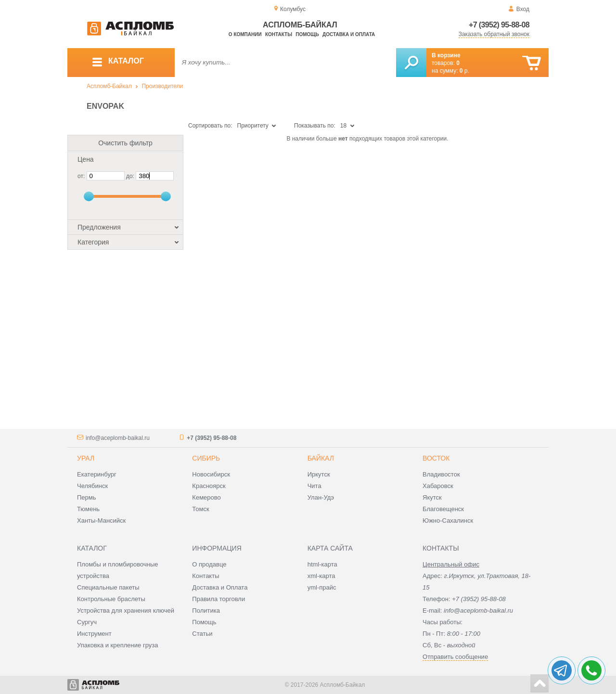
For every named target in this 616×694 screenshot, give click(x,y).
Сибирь (206, 458)
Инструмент (94, 634)
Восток (436, 458)
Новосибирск (211, 474)
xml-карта (321, 576)
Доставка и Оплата (220, 587)
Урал (86, 458)
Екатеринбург (97, 474)
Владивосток (441, 474)
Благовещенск (443, 509)
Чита (314, 486)
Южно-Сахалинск (448, 520)
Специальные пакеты (108, 587)
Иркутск (319, 474)
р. (464, 71)
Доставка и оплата (349, 34)
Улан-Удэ (321, 497)
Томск (200, 509)
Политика (206, 610)
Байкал (321, 458)
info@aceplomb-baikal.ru (118, 438)
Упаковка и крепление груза (117, 645)
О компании (245, 34)
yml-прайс (322, 587)
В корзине (446, 55)
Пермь (87, 497)
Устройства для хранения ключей (126, 610)
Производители (162, 86)
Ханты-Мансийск (101, 520)
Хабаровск (438, 486)
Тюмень (88, 509)
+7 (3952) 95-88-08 (499, 25)
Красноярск (209, 486)
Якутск (432, 497)
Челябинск (92, 486)
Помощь (307, 34)
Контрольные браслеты (111, 599)
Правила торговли (218, 599)
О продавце (209, 564)
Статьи (202, 634)
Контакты (279, 34)
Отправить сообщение (455, 657)
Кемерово (206, 497)
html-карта (322, 564)
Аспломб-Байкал (109, 86)
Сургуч (87, 622)
